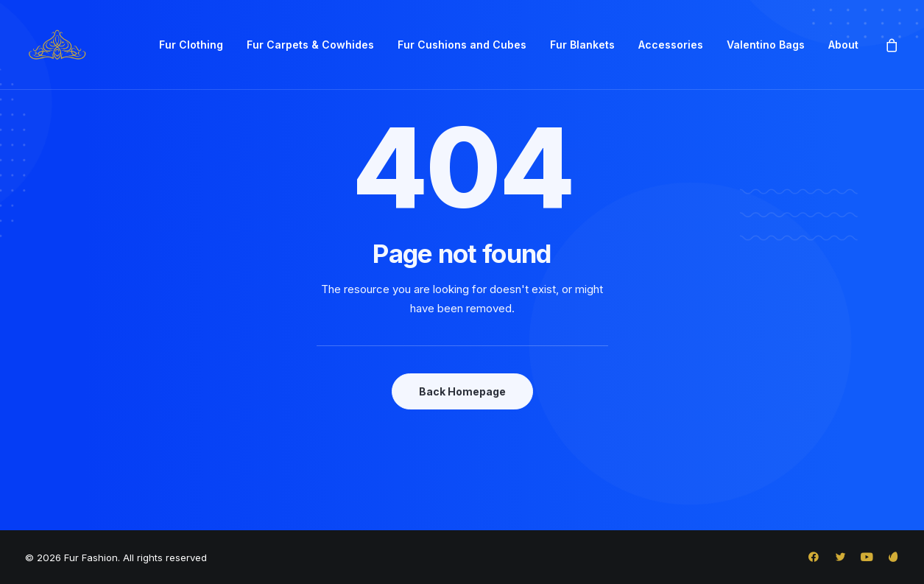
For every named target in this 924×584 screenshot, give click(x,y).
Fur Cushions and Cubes (462, 45)
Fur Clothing (191, 45)
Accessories (671, 45)
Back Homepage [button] (462, 391)
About (843, 45)
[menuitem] (191, 45)
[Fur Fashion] (57, 45)
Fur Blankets (582, 45)
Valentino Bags (766, 45)
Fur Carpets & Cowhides (310, 45)
